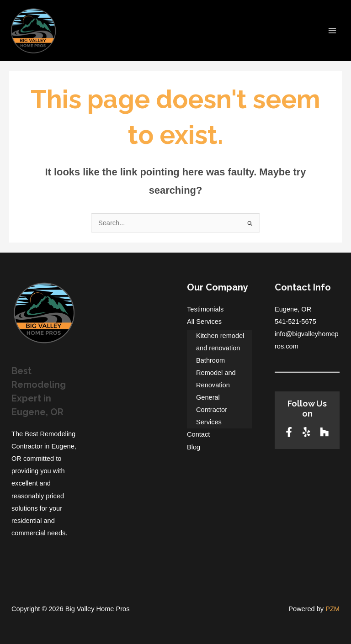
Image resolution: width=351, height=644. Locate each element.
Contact (198, 434)
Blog (194, 447)
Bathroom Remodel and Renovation (216, 373)
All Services (204, 322)
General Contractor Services (212, 410)
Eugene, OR (293, 309)
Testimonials (205, 309)
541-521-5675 (295, 322)
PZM (332, 609)
